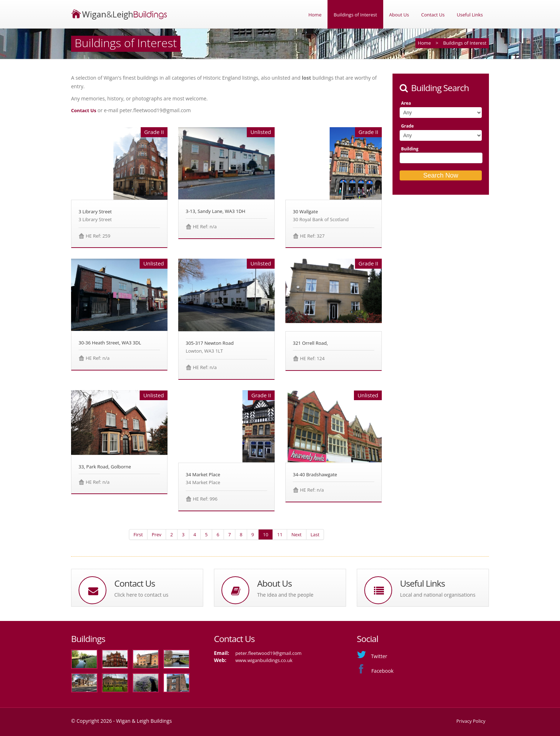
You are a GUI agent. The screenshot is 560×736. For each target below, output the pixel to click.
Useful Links (470, 15)
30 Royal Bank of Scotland (321, 219)
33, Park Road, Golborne (105, 467)
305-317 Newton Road (210, 343)
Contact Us (433, 15)
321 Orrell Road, (310, 343)
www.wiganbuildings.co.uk (264, 660)
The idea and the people (285, 595)
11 (280, 534)
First (138, 534)
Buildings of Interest (355, 15)
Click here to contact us (141, 595)
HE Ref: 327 (312, 236)
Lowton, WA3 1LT (204, 351)
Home (315, 15)
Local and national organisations (438, 595)
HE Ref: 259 (98, 236)
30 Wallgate (305, 212)
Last (315, 534)
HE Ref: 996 (205, 499)
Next (297, 534)
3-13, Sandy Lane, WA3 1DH (216, 211)
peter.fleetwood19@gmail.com (268, 653)
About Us (399, 15)
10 (266, 534)
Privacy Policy (471, 721)
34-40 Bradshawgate (315, 474)
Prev (157, 534)
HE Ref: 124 (312, 358)
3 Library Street (95, 212)
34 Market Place (203, 474)
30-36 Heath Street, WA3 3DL (110, 343)
